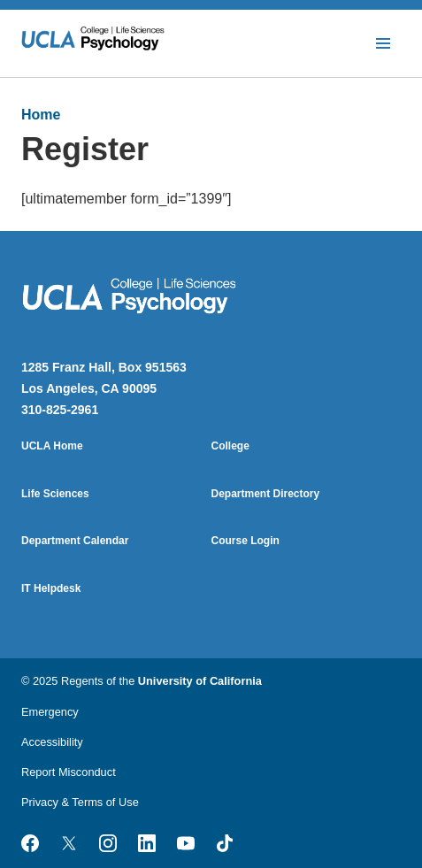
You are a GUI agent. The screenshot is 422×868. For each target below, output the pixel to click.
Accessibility (52, 742)
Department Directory (266, 494)
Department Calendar (75, 541)
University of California (200, 681)
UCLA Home (52, 446)
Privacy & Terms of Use (80, 802)
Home (41, 115)
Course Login (246, 541)
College (230, 446)
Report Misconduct (69, 772)
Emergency (50, 712)
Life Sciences (55, 494)
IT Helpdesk (51, 588)
